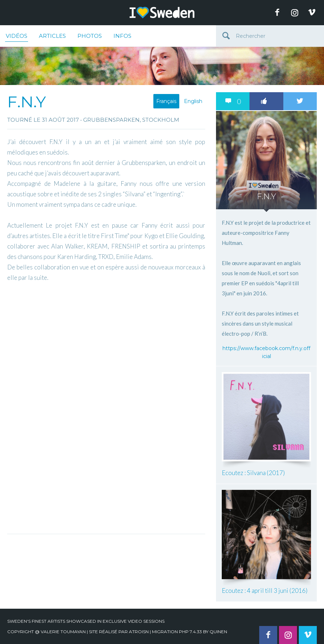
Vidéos (17, 37)
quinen (218, 632)
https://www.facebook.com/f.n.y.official (266, 352)
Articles (52, 36)
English (193, 101)
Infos (122, 36)
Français (166, 101)
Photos (90, 36)
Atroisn (139, 632)
